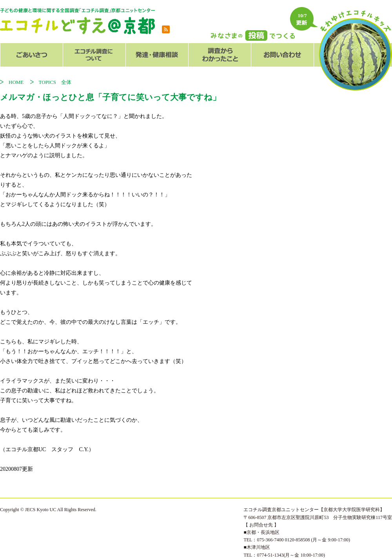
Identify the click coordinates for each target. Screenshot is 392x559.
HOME (19, 82)
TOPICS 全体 (55, 82)
